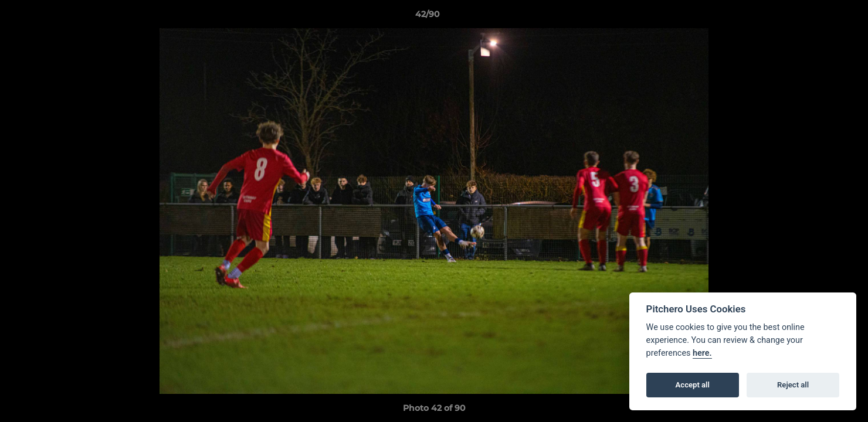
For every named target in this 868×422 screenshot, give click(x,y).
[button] (819, 17)
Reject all (793, 385)
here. (702, 353)
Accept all (693, 385)
